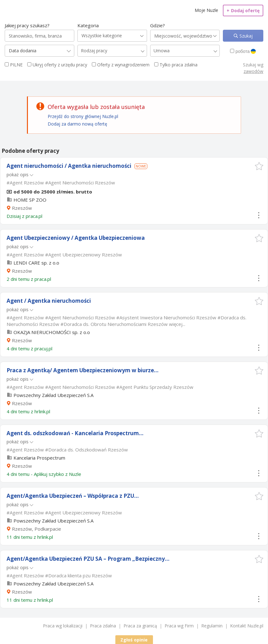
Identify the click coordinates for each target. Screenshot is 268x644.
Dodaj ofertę (243, 10)
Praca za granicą (140, 626)
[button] (259, 166)
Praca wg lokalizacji (63, 626)
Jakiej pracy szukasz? (27, 25)
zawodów (253, 71)
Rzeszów (22, 208)
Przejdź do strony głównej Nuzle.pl (83, 116)
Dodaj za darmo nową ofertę (77, 124)
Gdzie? (158, 25)
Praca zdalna (103, 626)
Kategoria (88, 25)
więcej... (177, 324)
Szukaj (245, 36)
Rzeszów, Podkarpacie (37, 529)
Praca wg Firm (179, 626)
